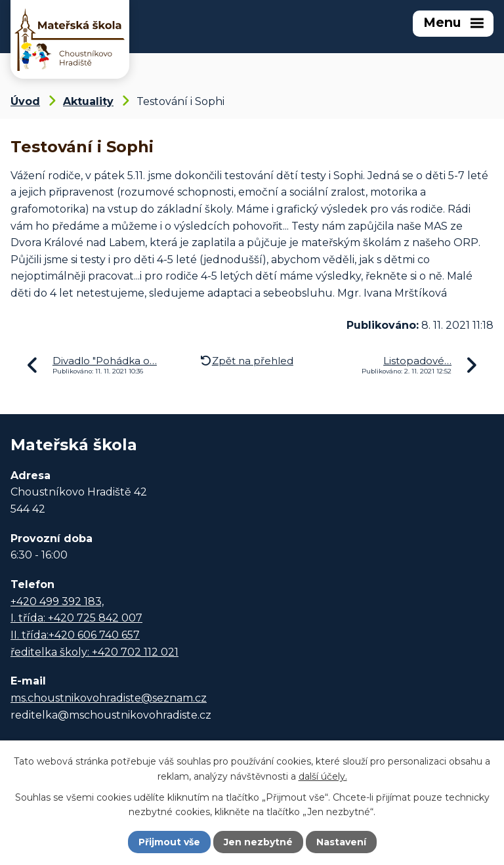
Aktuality (88, 101)
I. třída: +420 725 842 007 (76, 618)
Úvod (25, 101)
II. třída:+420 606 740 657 (75, 635)
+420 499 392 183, (57, 601)
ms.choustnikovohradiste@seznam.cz (109, 698)
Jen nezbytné (258, 842)
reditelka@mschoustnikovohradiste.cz (111, 715)
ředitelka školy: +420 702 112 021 (94, 652)
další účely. (323, 776)
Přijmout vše (169, 842)
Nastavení (341, 842)
